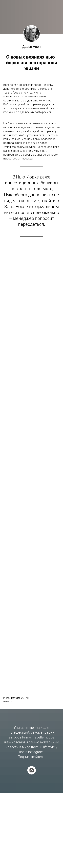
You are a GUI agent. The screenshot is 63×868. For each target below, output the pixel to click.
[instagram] (32, 770)
